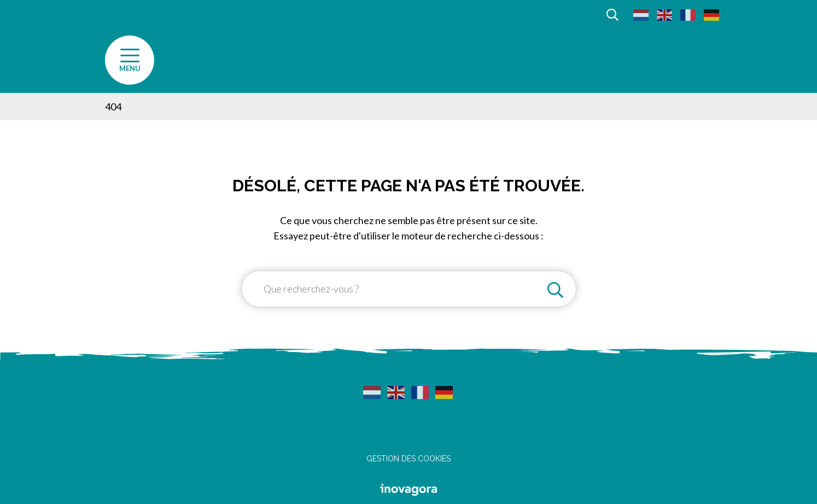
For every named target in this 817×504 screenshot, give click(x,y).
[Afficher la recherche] (612, 14)
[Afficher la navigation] (130, 60)
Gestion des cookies (408, 459)
